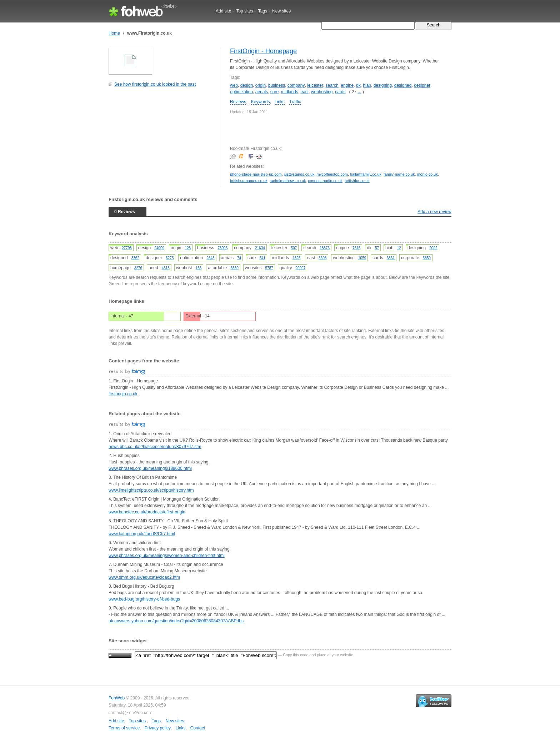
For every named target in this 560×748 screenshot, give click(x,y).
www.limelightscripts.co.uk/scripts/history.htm (151, 490)
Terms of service (124, 728)
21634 (260, 248)
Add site (223, 11)
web (234, 85)
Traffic (295, 102)
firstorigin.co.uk (123, 394)
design (247, 85)
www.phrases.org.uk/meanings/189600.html (150, 468)
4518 (166, 268)
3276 (138, 268)
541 (262, 258)
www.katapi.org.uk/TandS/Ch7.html (142, 534)
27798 (127, 248)
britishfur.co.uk (357, 181)
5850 (427, 258)
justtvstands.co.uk (299, 174)
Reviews (238, 102)
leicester (315, 85)
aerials (262, 92)
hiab (367, 85)
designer (422, 85)
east (304, 92)
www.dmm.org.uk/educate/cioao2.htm (144, 577)
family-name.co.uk (399, 174)
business (277, 85)
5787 (269, 268)
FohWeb (117, 698)
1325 (296, 258)
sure (274, 92)
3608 (322, 258)
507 (294, 248)
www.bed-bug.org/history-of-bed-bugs (144, 599)
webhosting (322, 92)
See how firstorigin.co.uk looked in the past (155, 84)
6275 (170, 258)
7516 (356, 248)
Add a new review (434, 212)
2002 (433, 248)
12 (399, 248)
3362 (135, 258)
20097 (300, 268)
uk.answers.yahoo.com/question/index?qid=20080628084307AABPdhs (176, 621)
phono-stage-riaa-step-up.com (256, 174)
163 (199, 268)
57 (377, 248)
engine (347, 85)
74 (239, 258)
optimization (241, 92)
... (360, 92)
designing (383, 85)
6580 (234, 268)
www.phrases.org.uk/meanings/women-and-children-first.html (167, 556)
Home (114, 33)
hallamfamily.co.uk (366, 174)
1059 (362, 258)
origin (261, 85)
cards (340, 92)
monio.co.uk (427, 174)
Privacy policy (158, 728)
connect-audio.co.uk (325, 181)
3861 (391, 258)
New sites (281, 11)
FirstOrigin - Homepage (263, 51)
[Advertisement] (162, 141)
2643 (210, 258)
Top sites (244, 11)
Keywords (261, 102)
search (332, 85)
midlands (290, 92)
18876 (325, 248)
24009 (159, 248)
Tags (263, 11)
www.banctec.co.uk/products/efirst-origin (147, 512)
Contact (198, 728)
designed (403, 85)
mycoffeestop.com (332, 174)
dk (358, 85)
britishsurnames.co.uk (249, 181)
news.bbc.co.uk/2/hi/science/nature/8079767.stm (155, 447)
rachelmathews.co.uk (288, 181)
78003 (222, 248)
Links (280, 102)
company (296, 85)
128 (188, 248)
